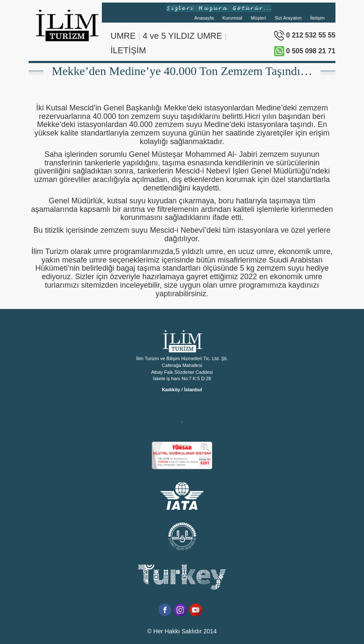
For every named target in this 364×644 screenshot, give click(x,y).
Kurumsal (232, 18)
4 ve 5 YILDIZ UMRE (182, 36)
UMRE (123, 36)
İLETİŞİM (128, 50)
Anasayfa (204, 18)
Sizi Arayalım (288, 18)
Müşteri (258, 18)
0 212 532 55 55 (305, 35)
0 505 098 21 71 (305, 51)
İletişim (318, 18)
